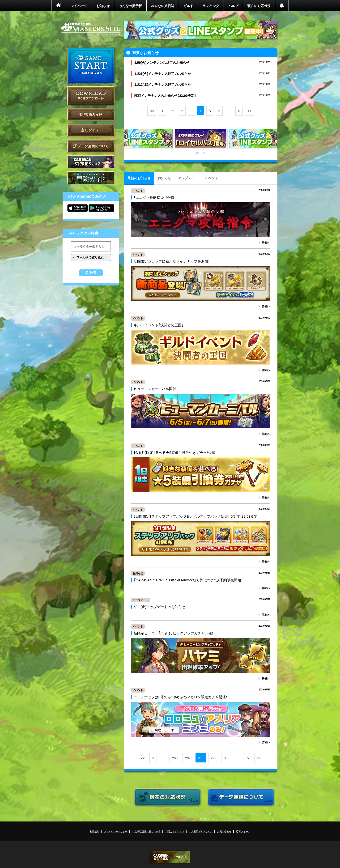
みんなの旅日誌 (163, 6)
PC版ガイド (91, 114)
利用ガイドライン (175, 831)
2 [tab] (204, 153)
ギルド (188, 6)
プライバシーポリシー (116, 831)
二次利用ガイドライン (201, 831)
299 (214, 758)
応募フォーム (243, 831)
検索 (93, 273)
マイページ (79, 6)
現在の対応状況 (259, 6)
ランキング (211, 6)
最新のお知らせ (139, 178)
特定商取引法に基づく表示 (146, 831)
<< (152, 111)
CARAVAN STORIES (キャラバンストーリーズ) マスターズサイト (91, 29)
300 (227, 758)
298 (201, 758)
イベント (212, 178)
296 (175, 758)
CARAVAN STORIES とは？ (91, 162)
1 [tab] (197, 153)
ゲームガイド (91, 178)
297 (188, 758)
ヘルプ (233, 6)
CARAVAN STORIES (170, 857)
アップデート (188, 178)
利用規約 (94, 831)
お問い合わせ (224, 831)
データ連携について (91, 146)
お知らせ (103, 6)
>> (250, 111)
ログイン (91, 130)
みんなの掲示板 (130, 6)
